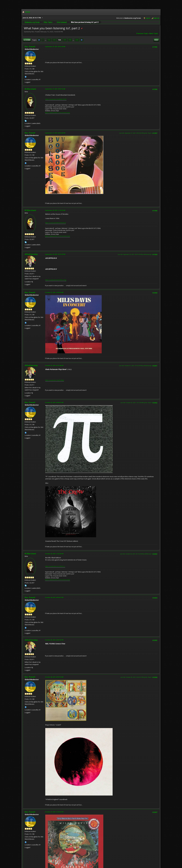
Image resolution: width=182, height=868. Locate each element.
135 (65, 40)
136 (70, 40)
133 (54, 40)
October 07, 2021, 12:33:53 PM (54, 812)
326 (77, 40)
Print (156, 40)
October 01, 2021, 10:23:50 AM (54, 292)
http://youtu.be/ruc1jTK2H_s (55, 566)
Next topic (154, 34)
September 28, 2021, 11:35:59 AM (55, 210)
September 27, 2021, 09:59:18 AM (55, 89)
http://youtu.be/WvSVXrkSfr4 (56, 223)
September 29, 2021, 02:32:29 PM (55, 254)
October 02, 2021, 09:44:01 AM (54, 402)
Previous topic (142, 34)
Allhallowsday (31, 254)
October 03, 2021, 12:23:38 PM (54, 554)
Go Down (27, 40)
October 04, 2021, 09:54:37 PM (54, 597)
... (46, 40)
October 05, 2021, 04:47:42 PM (54, 640)
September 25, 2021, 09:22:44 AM (55, 47)
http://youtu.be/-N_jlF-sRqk (55, 380)
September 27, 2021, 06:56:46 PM (55, 133)
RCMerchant (30, 89)
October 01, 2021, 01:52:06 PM (54, 365)
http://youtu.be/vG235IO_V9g (56, 280)
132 (49, 40)
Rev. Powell (30, 47)
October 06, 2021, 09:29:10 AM (54, 677)
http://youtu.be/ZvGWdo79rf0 (56, 99)
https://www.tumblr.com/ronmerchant (58, 113)
